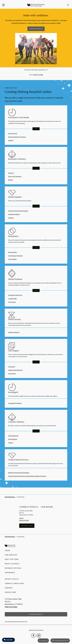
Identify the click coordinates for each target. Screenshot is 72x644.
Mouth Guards (13, 133)
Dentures (11, 173)
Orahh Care (10, 592)
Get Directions (27, 526)
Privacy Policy (12, 579)
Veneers (11, 443)
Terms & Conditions (14, 583)
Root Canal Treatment (15, 176)
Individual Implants (14, 214)
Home (7, 550)
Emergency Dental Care (15, 295)
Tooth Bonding (13, 439)
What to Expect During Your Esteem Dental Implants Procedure (27, 476)
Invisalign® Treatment (15, 403)
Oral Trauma (12, 302)
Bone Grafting (12, 252)
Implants (11, 218)
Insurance (10, 572)
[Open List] (36, 129)
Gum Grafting (12, 259)
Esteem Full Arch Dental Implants (18, 211)
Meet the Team (12, 559)
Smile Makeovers (13, 436)
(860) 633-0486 (38, 75)
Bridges (10, 180)
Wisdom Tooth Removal (15, 370)
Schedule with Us (36, 29)
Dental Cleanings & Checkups (17, 137)
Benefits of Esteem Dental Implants (19, 473)
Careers (9, 588)
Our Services (11, 555)
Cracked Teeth (12, 299)
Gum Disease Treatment (15, 256)
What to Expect (12, 564)
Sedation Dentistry (14, 332)
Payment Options (13, 568)
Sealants (11, 140)
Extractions (12, 367)
